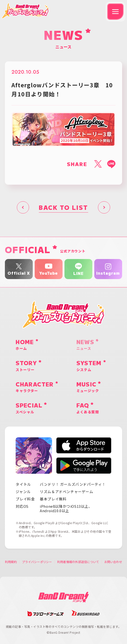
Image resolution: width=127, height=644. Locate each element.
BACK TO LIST (63, 207)
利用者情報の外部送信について (78, 562)
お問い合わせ (113, 562)
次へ (104, 207)
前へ (23, 207)
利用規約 (11, 562)
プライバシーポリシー (37, 562)
